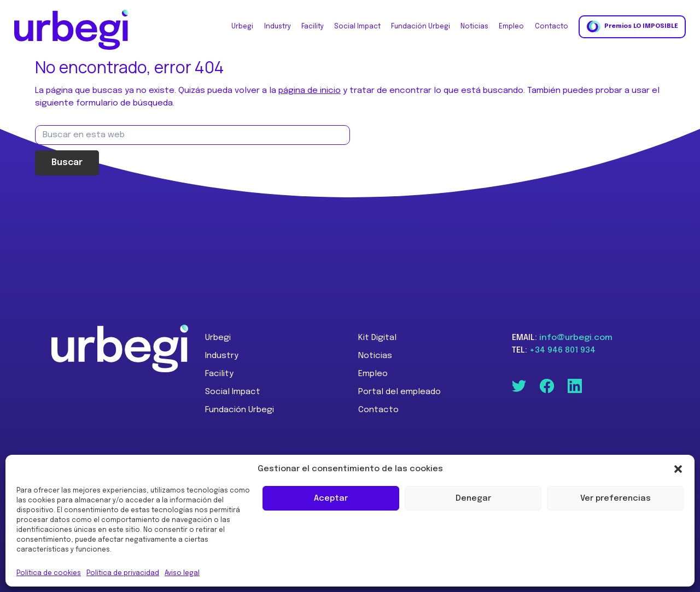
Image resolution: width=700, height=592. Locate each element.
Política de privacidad (123, 573)
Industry (222, 356)
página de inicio (310, 91)
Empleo (373, 374)
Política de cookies (49, 573)
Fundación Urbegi (240, 410)
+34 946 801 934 (562, 350)
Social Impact (233, 392)
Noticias (375, 356)
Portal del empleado (399, 392)
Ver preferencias (616, 499)
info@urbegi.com (576, 338)
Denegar (473, 499)
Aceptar (331, 499)
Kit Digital (377, 338)
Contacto (378, 410)
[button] (678, 469)
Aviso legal (182, 573)
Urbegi (218, 338)
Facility (219, 374)
